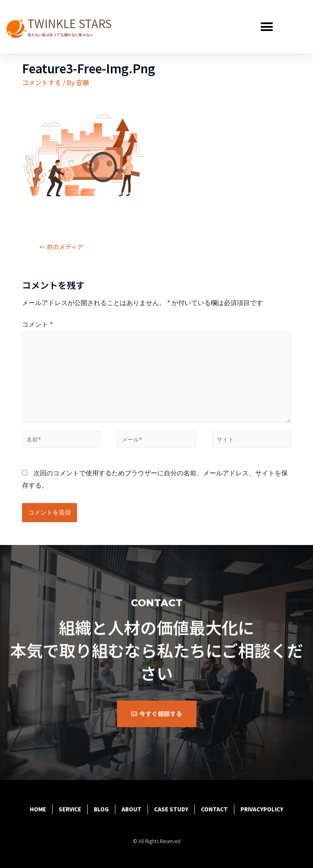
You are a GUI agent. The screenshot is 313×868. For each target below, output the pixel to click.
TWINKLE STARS (69, 23)
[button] (267, 27)
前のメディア (61, 247)
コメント (37, 324)
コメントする (42, 82)
